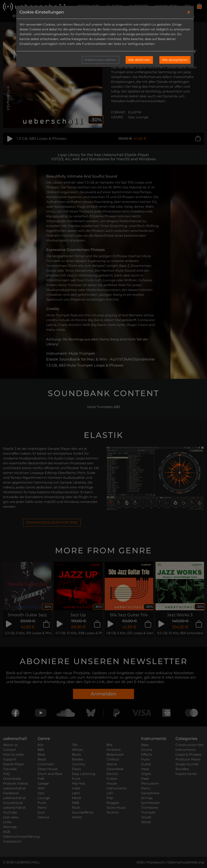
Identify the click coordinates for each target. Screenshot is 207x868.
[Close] (189, 12)
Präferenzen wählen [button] (101, 60)
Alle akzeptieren (175, 60)
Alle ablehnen (139, 60)
